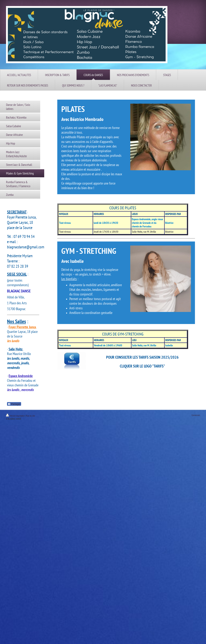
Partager (14, 404)
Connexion (196, 415)
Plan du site (30, 416)
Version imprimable (16, 416)
